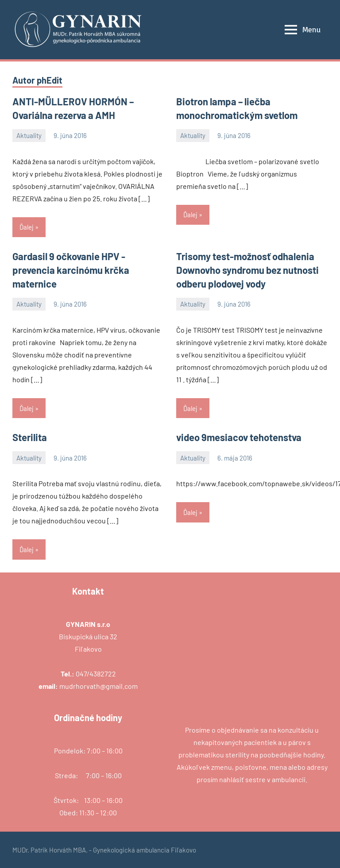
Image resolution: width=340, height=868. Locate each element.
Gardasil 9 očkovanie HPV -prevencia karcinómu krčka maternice (71, 270)
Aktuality (29, 135)
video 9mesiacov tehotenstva (239, 437)
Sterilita (30, 437)
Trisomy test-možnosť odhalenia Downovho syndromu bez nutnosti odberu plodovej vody (247, 270)
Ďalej (27, 227)
